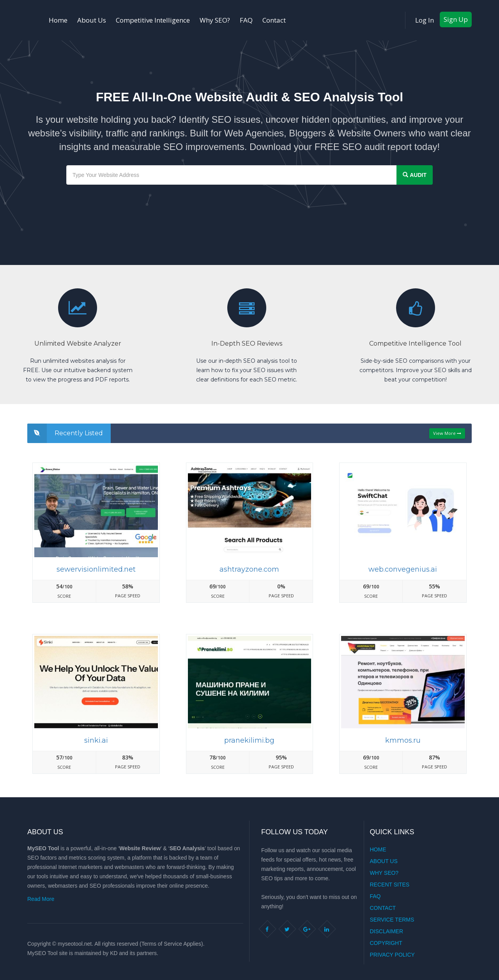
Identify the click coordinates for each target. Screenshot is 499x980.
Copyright (386, 943)
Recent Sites (390, 885)
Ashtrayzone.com (249, 569)
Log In (425, 20)
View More (447, 433)
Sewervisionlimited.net (96, 569)
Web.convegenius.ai (403, 569)
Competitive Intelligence (153, 20)
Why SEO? (215, 20)
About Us (92, 20)
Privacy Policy (392, 955)
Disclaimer (387, 931)
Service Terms (392, 920)
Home (58, 20)
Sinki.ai (96, 740)
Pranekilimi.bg (249, 740)
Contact (274, 20)
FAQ (246, 20)
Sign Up (456, 19)
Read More (41, 899)
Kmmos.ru (403, 740)
